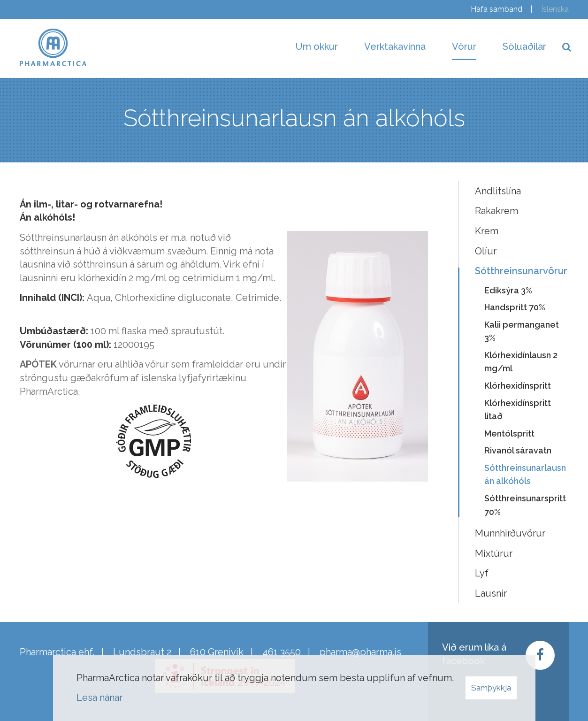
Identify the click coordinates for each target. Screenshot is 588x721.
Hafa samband (496, 9)
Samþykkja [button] (491, 688)
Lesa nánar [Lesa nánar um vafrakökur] (99, 698)
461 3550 (282, 652)
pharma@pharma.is (360, 652)
